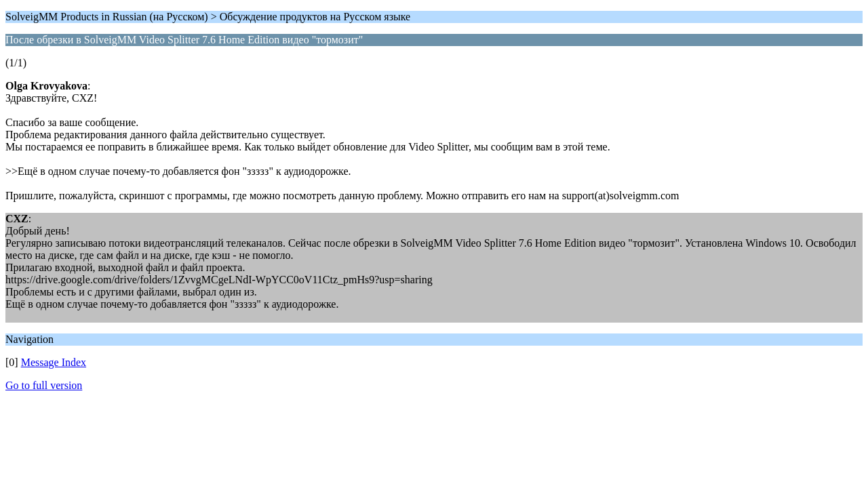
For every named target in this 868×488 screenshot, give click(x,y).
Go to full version (44, 385)
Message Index (54, 362)
